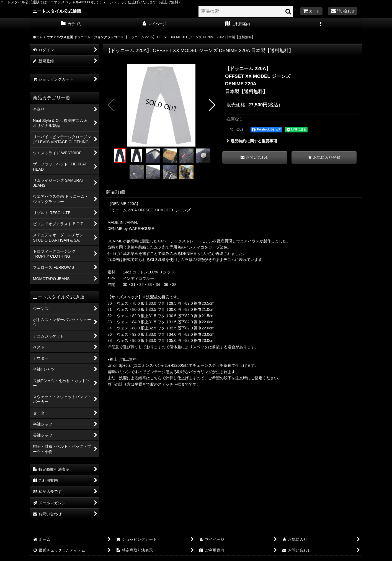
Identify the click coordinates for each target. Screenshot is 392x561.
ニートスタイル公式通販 (57, 11)
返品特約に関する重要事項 (252, 141)
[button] (321, 24)
